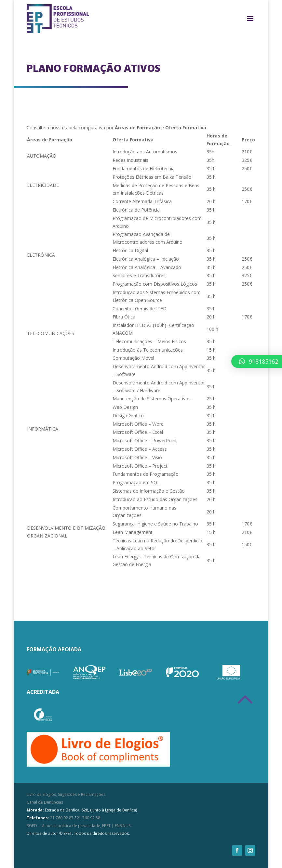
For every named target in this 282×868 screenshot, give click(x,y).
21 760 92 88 (88, 818)
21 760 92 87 (62, 818)
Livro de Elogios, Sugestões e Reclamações (66, 794)
